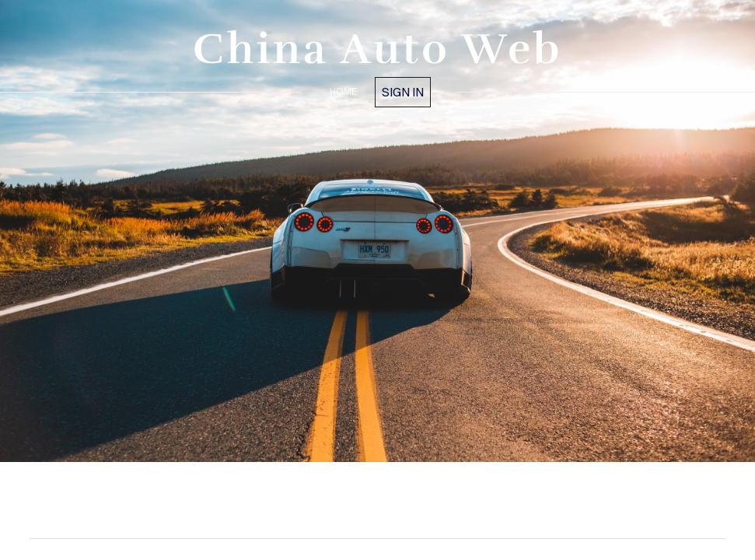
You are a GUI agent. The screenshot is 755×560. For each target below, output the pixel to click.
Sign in (403, 92)
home (343, 91)
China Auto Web (378, 49)
